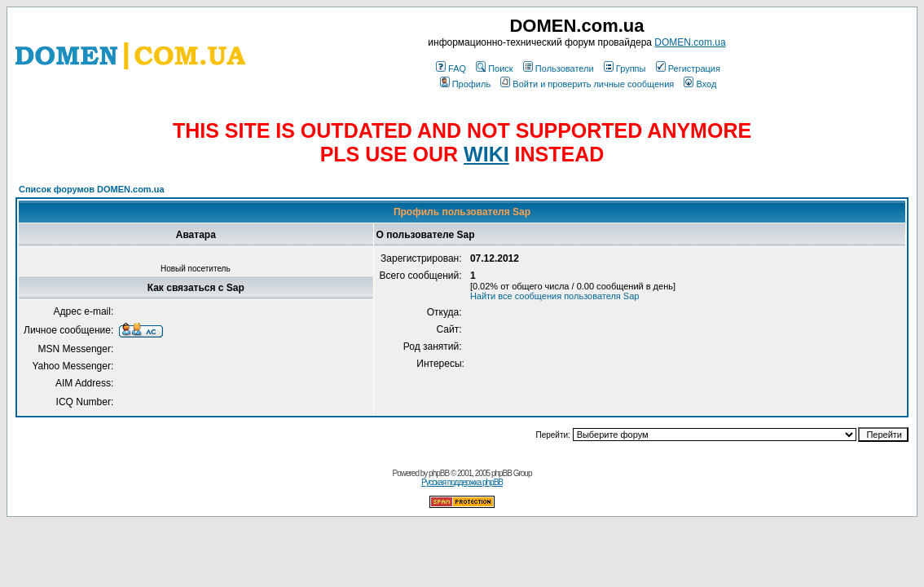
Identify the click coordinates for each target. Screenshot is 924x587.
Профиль (466, 84)
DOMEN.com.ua (690, 42)
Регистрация (688, 68)
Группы (625, 68)
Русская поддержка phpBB (462, 482)
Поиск (494, 68)
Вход (700, 84)
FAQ (451, 68)
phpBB (439, 473)
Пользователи (559, 68)
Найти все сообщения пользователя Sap (555, 296)
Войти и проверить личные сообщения (587, 84)
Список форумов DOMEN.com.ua (92, 189)
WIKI (486, 154)
